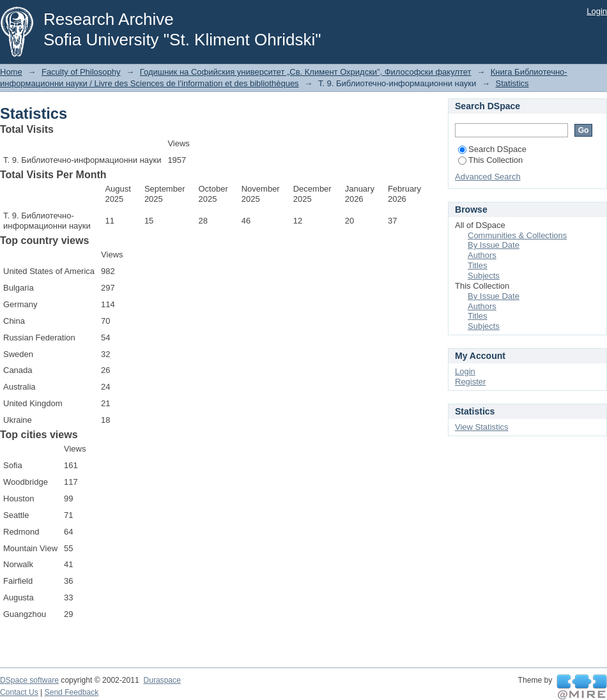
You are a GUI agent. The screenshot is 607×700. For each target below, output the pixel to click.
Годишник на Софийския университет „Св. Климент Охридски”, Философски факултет (306, 72)
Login (597, 11)
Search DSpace (492, 149)
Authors (482, 255)
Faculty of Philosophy (81, 72)
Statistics (512, 83)
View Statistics (482, 427)
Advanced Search (488, 177)
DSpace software (29, 680)
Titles (478, 265)
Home (11, 72)
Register (470, 382)
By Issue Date (494, 245)
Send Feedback (72, 692)
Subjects (484, 276)
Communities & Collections (517, 235)
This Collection (490, 160)
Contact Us (19, 692)
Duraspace (162, 680)
